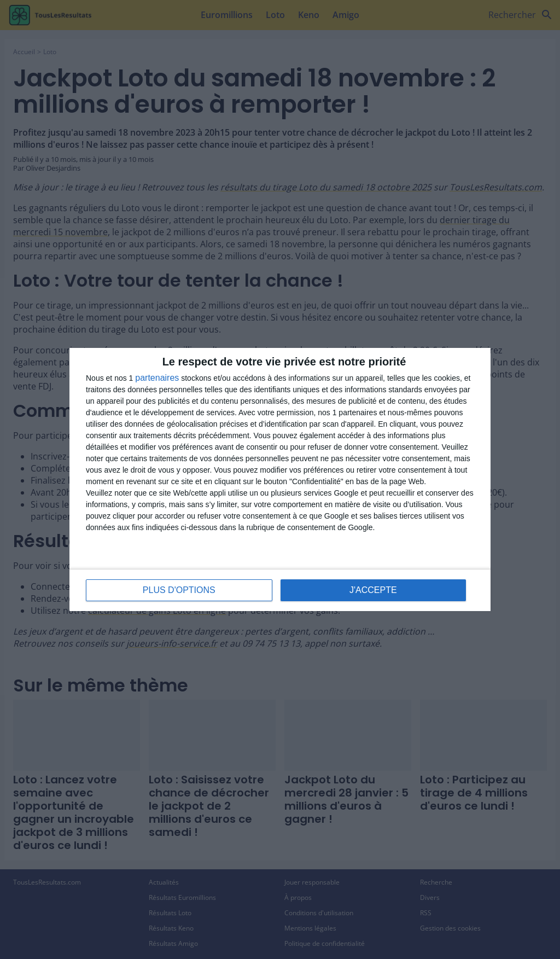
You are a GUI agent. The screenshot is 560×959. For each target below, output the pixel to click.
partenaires (157, 378)
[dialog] (280, 479)
